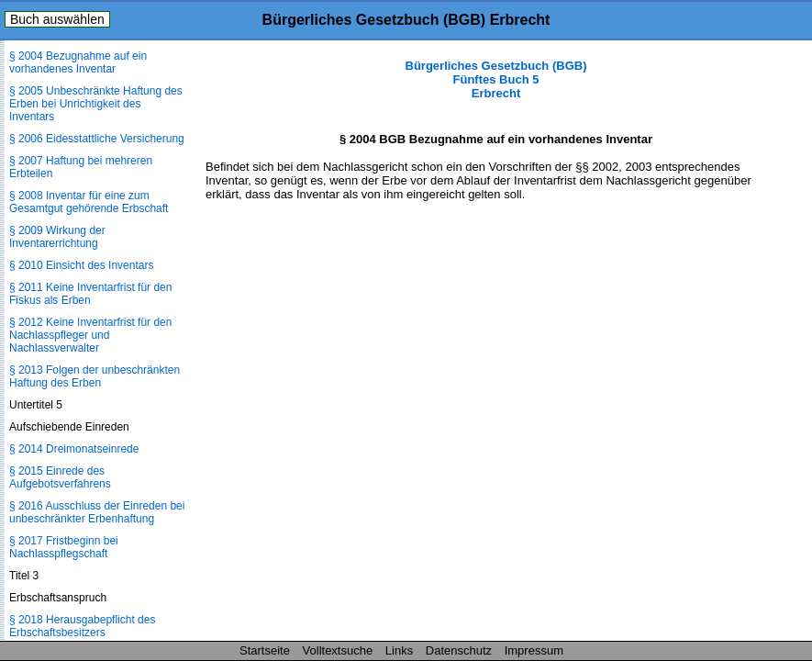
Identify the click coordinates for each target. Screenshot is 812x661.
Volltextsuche (338, 650)
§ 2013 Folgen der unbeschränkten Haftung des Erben (95, 376)
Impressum (534, 650)
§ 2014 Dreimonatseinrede (74, 449)
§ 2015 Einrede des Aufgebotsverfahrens (60, 477)
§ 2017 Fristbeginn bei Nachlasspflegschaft (64, 547)
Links (399, 650)
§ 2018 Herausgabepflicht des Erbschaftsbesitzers (82, 626)
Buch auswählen (57, 19)
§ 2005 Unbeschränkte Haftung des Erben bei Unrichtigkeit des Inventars (96, 104)
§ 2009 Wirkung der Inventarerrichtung (57, 237)
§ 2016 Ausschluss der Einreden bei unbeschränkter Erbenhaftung (97, 512)
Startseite (265, 650)
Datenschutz (459, 650)
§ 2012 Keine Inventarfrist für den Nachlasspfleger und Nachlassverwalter (90, 335)
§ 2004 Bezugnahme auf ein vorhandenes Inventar (78, 62)
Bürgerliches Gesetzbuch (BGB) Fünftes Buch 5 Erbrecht (496, 79)
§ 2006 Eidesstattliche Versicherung (97, 139)
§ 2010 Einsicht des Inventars (81, 265)
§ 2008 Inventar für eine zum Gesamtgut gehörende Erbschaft (89, 202)
